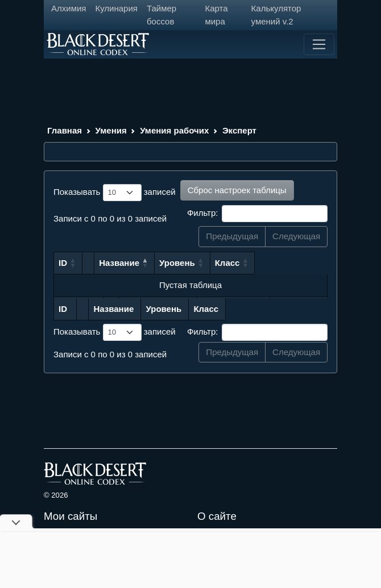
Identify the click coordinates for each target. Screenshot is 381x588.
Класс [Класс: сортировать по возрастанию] (285, 263)
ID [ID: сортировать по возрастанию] (63, 263)
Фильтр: (257, 214)
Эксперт (239, 130)
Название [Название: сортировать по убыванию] (128, 263)
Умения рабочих (174, 130)
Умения (111, 130)
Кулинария (116, 8)
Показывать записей (115, 193)
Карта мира (216, 15)
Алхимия (69, 8)
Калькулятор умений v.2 (276, 15)
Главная (65, 130)
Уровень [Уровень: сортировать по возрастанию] (236, 263)
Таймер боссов (161, 15)
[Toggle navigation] (319, 44)
